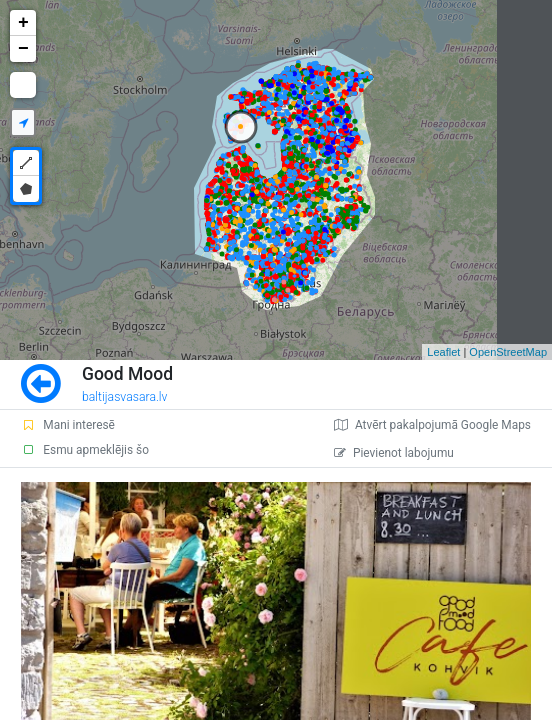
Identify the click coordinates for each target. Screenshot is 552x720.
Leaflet (443, 352)
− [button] (23, 49)
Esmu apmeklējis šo (85, 450)
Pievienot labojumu (394, 453)
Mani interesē (68, 425)
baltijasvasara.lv (125, 397)
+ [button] (23, 23)
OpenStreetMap (508, 352)
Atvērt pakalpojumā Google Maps (432, 425)
